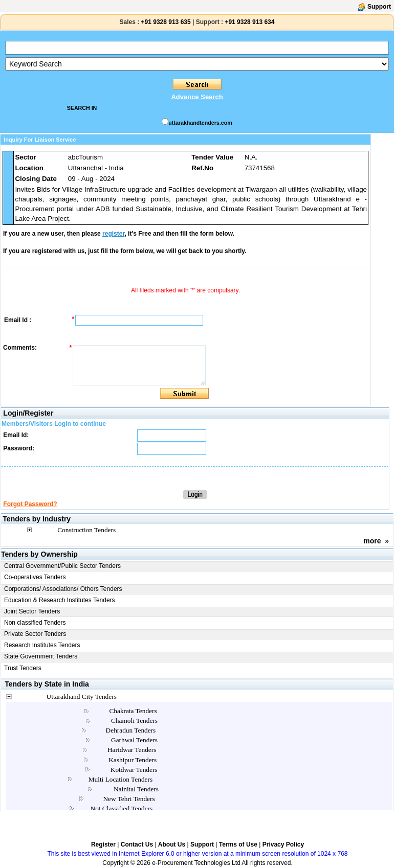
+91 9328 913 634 (249, 22)
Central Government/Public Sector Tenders (62, 566)
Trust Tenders (23, 668)
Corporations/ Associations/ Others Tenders (63, 589)
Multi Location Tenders (121, 779)
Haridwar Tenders (132, 750)
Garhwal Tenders (134, 740)
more (372, 541)
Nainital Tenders (136, 789)
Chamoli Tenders (134, 721)
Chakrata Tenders (133, 711)
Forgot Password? (30, 504)
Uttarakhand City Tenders (82, 696)
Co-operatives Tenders (35, 577)
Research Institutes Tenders (42, 645)
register (113, 234)
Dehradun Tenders (131, 730)
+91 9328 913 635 (165, 22)
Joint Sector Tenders (32, 611)
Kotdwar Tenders (134, 770)
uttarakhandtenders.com (200, 123)
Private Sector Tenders (35, 634)
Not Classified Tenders (122, 808)
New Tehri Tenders (129, 799)
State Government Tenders (41, 656)
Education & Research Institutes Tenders (60, 600)
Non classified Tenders (35, 623)
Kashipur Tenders (133, 760)
